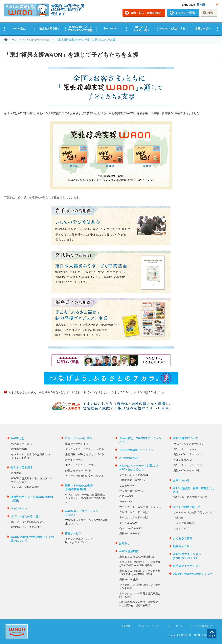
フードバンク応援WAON (134, 475)
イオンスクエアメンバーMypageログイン (79, 540)
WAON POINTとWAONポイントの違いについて (32, 539)
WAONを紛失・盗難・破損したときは (194, 490)
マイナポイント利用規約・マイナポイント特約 (140, 586)
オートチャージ (74, 460)
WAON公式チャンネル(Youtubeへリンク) (187, 556)
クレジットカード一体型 (133, 512)
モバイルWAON (128, 523)
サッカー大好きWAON (132, 491)
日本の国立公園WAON (132, 480)
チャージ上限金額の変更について (85, 476)
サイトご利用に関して (187, 507)
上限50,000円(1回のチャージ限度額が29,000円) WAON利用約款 (140, 564)
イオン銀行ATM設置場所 (25, 487)
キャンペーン (111, 28)
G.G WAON (126, 496)
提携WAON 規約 (129, 579)
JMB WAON (126, 502)
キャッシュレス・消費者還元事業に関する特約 (140, 595)
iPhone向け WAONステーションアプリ (140, 440)
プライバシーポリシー (149, 626)
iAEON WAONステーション (136, 450)
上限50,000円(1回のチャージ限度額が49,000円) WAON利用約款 (140, 572)
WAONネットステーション (189, 444)
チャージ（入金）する (172, 28)
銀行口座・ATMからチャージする (85, 454)
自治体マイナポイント (187, 566)
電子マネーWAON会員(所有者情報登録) (79, 487)
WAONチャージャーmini (188, 465)
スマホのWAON (129, 458)
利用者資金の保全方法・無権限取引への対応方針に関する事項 (140, 604)
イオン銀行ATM (182, 460)
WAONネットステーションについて (81, 513)
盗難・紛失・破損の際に (146, 13)
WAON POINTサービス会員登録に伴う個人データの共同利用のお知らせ (86, 498)
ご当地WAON (127, 485)
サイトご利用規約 (184, 523)
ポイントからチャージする (81, 465)
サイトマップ (181, 529)
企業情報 (179, 518)
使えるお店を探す (50, 28)
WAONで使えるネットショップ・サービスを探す (32, 480)
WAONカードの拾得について (190, 497)
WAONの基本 (19, 449)
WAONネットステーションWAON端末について (86, 522)
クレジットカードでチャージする (85, 449)
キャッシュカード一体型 (133, 517)
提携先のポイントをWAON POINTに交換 (80, 29)
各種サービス (203, 28)
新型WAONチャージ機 (186, 470)
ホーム (13, 40)
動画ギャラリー (183, 546)
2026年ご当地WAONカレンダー (193, 574)
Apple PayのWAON (130, 528)
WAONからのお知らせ (36, 40)
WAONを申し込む (22, 444)
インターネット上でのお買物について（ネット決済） (32, 456)
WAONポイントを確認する (27, 527)
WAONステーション (185, 449)
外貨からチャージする (78, 470)
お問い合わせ (181, 480)
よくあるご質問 (185, 13)
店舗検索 (16, 473)
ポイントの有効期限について (28, 522)
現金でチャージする (77, 444)
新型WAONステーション (188, 454)
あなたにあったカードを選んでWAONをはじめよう (138, 468)
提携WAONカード (130, 533)
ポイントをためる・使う (142, 29)
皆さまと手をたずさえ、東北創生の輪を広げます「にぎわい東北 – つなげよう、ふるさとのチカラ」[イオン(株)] (87, 392)
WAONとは (19, 28)
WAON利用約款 (129, 551)
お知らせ (124, 543)
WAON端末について (186, 438)
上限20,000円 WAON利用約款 (137, 557)
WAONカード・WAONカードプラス (140, 507)
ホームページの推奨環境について (193, 512)
